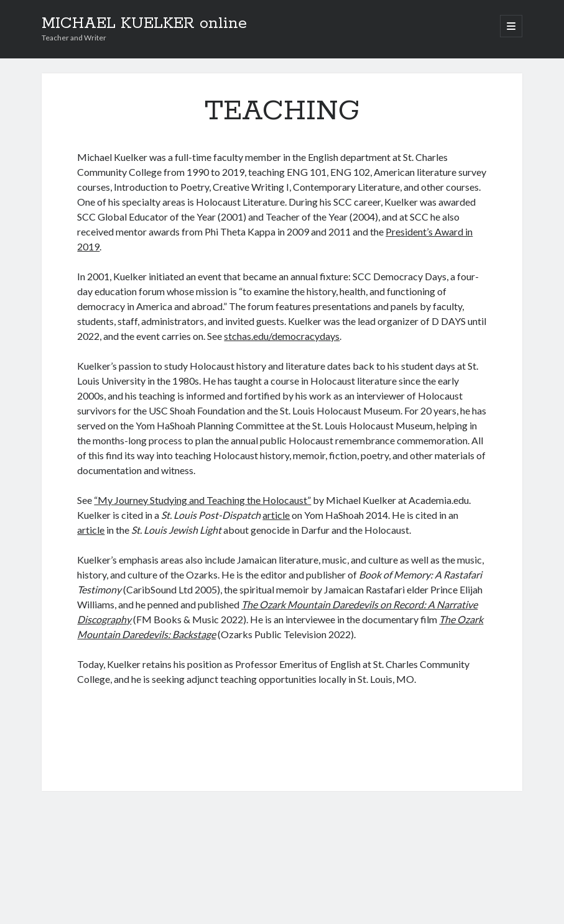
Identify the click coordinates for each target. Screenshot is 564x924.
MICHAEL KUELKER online (144, 24)
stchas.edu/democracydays (282, 336)
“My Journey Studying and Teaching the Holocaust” (202, 500)
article (276, 515)
